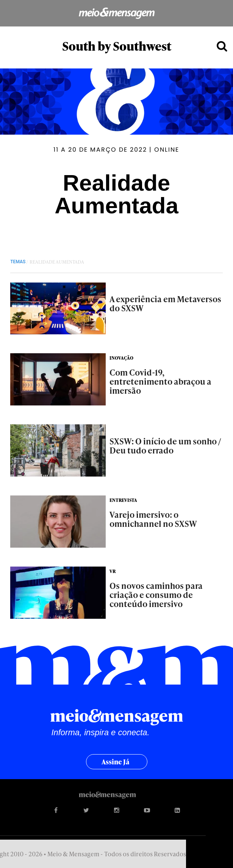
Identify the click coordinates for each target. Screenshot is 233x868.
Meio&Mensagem (116, 13)
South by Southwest (117, 46)
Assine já (116, 762)
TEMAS (18, 262)
